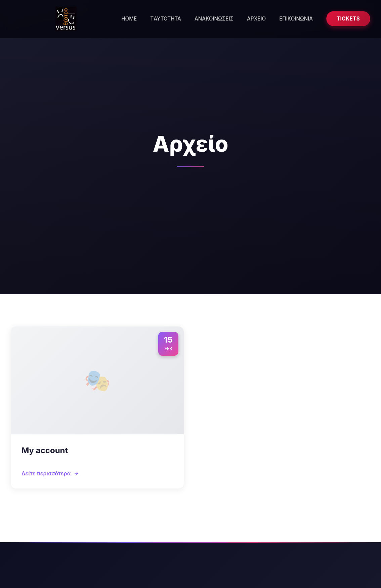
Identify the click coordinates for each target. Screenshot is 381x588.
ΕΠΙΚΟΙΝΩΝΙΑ (296, 19)
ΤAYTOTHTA (166, 19)
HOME (129, 19)
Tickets (348, 19)
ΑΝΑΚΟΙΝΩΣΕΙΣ (214, 19)
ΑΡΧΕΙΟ (256, 19)
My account (45, 450)
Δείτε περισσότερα (50, 473)
